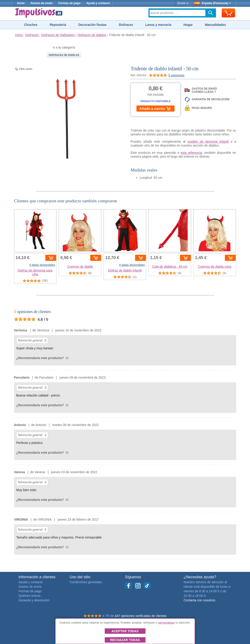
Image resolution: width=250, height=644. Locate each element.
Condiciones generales (86, 582)
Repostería (58, 25)
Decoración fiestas (93, 25)
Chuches (31, 25)
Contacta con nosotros (199, 600)
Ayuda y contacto (98, 3)
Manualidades (215, 25)
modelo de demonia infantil (208, 142)
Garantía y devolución (34, 600)
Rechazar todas (125, 640)
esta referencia (191, 153)
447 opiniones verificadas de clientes (141, 616)
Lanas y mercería (158, 25)
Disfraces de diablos (64, 55)
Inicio (21, 3)
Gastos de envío (41, 3)
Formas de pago (69, 3)
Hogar (188, 25)
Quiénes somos (30, 596)
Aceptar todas (125, 631)
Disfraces (126, 25)
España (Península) (212, 3)
